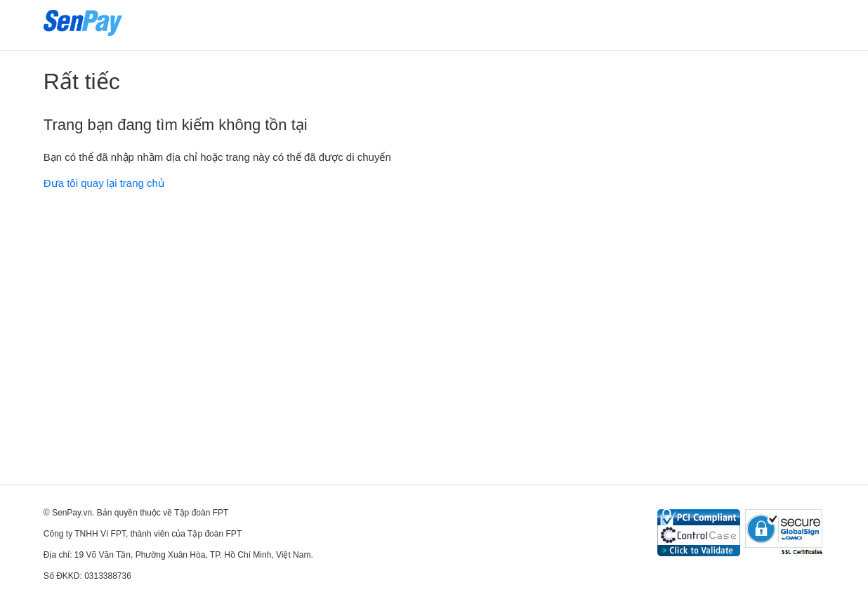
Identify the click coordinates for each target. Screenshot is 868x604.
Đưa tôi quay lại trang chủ (104, 183)
